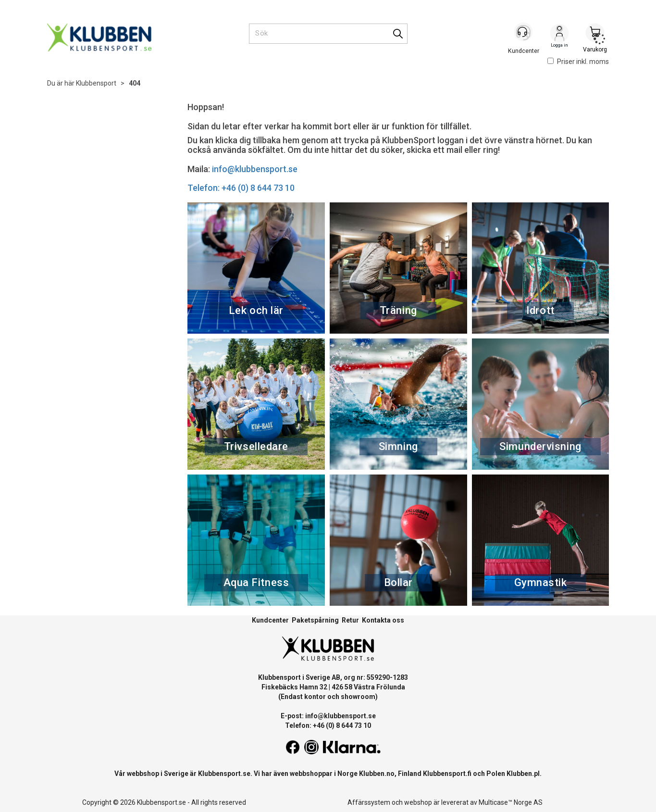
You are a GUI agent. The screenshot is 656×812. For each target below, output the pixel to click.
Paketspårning (315, 620)
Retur (350, 620)
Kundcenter (270, 620)
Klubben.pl (523, 774)
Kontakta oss (383, 620)
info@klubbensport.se (255, 169)
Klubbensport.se (224, 774)
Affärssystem (369, 802)
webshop (418, 802)
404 (135, 83)
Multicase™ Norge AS (511, 802)
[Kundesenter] (524, 33)
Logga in (559, 34)
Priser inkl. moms (578, 62)
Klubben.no (377, 774)
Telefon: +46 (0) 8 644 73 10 (241, 188)
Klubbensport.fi (447, 774)
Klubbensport (96, 83)
